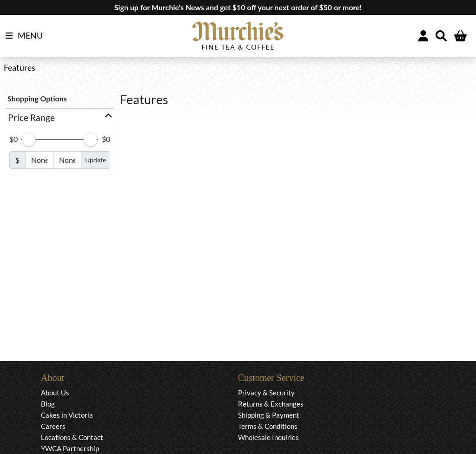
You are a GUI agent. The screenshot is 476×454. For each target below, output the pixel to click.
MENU (24, 36)
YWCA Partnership (70, 448)
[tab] (60, 118)
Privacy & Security (266, 393)
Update (96, 160)
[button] (60, 118)
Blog (48, 404)
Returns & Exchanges (271, 404)
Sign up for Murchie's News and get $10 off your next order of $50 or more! (238, 7)
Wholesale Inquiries (268, 437)
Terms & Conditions (268, 426)
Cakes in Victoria (67, 415)
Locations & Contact (72, 437)
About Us (55, 393)
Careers (53, 426)
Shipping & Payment (269, 415)
